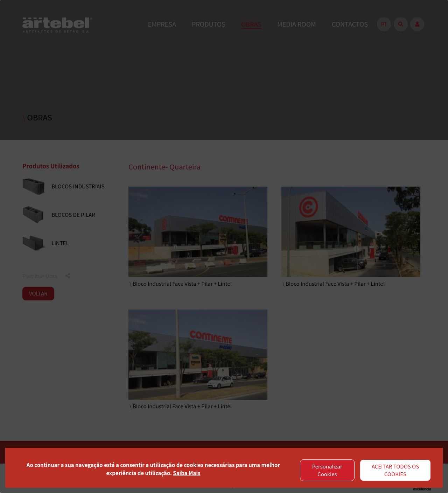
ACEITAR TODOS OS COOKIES (395, 470)
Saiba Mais (187, 473)
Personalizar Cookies (327, 470)
